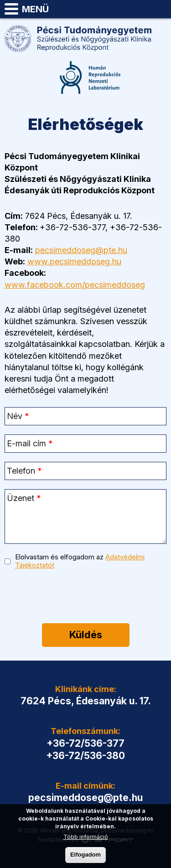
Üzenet (24, 498)
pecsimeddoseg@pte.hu (160, 9)
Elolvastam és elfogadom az (80, 561)
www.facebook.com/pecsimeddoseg (75, 285)
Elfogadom (85, 855)
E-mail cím (30, 443)
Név (18, 416)
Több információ (86, 837)
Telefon (137, 9)
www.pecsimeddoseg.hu (74, 261)
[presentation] (85, 599)
